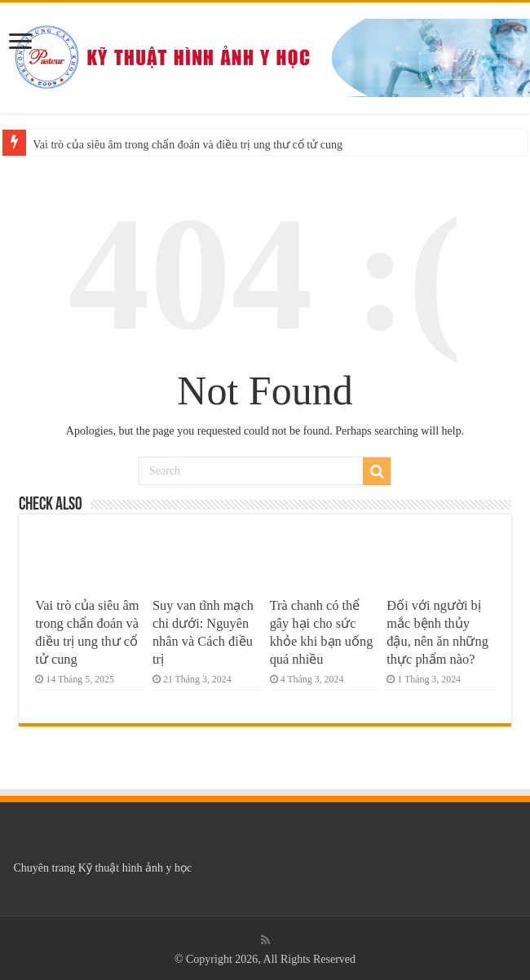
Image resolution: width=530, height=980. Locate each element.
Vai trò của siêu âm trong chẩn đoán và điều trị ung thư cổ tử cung (188, 145)
